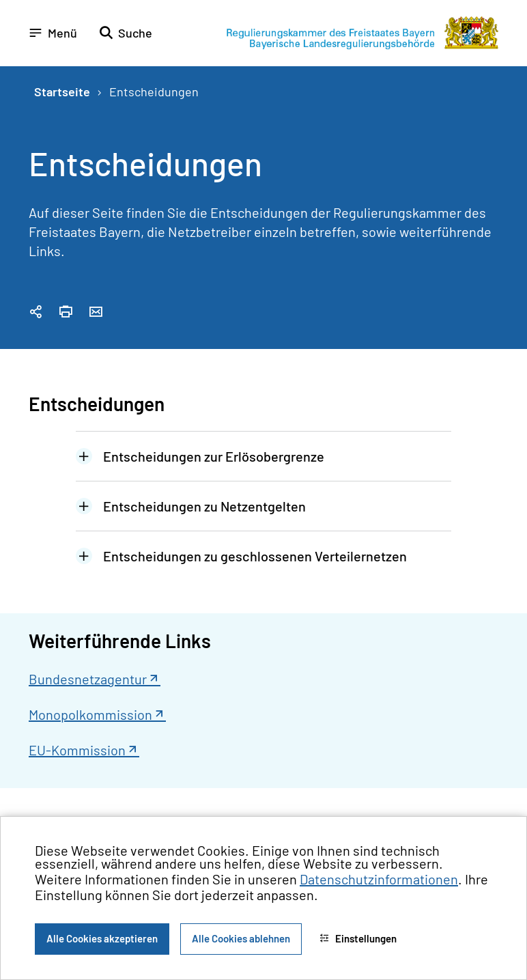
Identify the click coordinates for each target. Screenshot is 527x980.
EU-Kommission (77, 750)
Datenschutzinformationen (379, 879)
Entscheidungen (154, 92)
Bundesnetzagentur (88, 679)
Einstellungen (358, 938)
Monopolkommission (90, 714)
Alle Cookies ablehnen (241, 938)
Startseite (62, 92)
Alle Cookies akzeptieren (102, 938)
